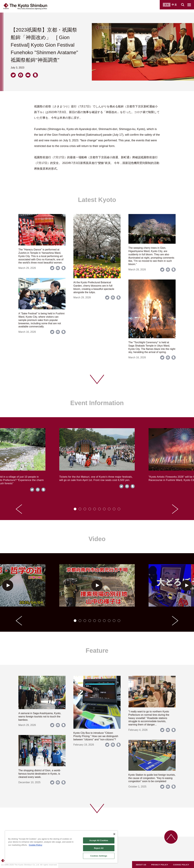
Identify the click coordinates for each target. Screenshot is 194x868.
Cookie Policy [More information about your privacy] (35, 845)
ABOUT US (141, 865)
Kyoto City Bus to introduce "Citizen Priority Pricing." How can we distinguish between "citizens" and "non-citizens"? (96, 736)
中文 (175, 5)
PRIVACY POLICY (160, 865)
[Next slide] (175, 509)
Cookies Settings (99, 856)
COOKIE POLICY (181, 865)
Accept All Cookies (99, 840)
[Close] (114, 834)
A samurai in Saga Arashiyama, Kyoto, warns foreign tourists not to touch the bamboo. (40, 717)
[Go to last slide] (19, 509)
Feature (97, 651)
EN (167, 5)
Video (97, 539)
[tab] (75, 509)
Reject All (99, 848)
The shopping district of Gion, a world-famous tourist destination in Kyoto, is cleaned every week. (40, 774)
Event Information (97, 403)
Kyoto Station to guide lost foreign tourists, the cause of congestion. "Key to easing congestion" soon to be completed (152, 778)
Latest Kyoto (97, 200)
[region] (61, 847)
